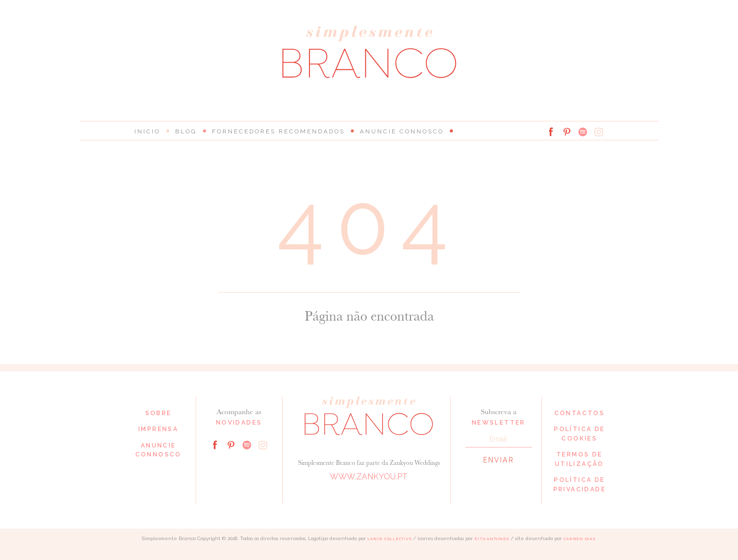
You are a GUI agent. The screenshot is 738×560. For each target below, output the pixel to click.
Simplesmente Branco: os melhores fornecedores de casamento (369, 52)
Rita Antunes (492, 539)
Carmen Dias (580, 539)
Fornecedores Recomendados (278, 131)
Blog (186, 131)
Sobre (158, 413)
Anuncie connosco (402, 131)
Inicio (147, 131)
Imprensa (158, 429)
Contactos (580, 413)
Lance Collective (389, 539)
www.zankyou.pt (369, 477)
